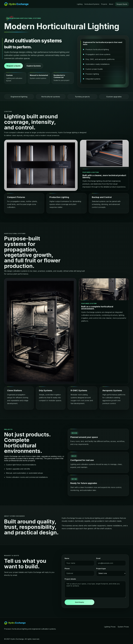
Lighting (80, 4)
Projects (104, 4)
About (111, 4)
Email (98, 558)
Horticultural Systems (92, 4)
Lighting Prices (110, 627)
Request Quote (122, 4)
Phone (67, 569)
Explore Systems (34, 66)
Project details (70, 579)
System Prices (123, 627)
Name (67, 558)
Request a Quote (14, 66)
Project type (101, 569)
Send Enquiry (79, 602)
